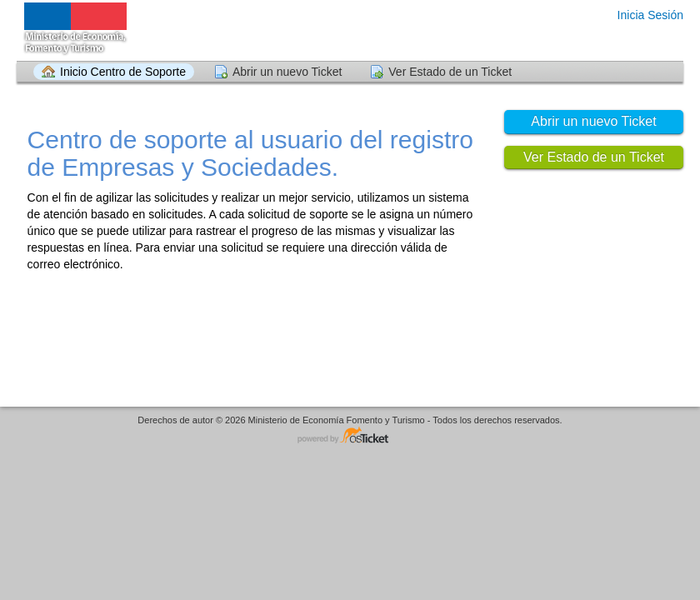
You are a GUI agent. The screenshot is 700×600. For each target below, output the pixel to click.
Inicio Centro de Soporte (123, 72)
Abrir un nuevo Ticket (287, 72)
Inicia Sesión (650, 15)
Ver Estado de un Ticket (450, 72)
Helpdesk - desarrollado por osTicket (350, 436)
